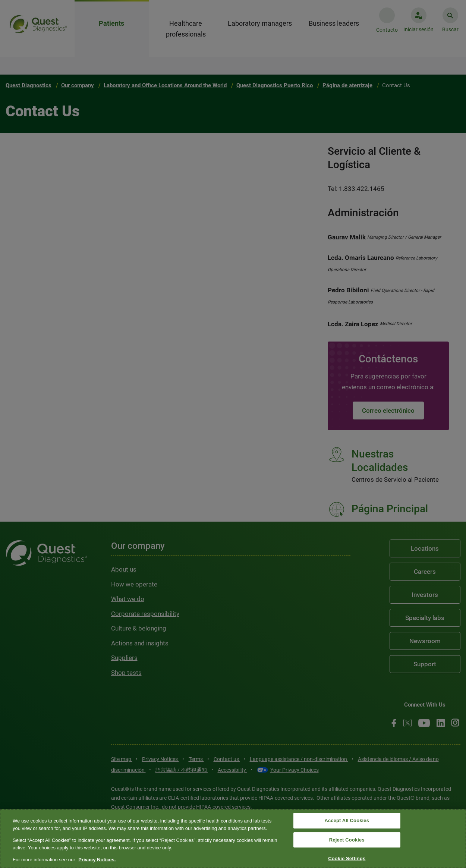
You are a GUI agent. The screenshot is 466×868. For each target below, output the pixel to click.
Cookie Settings (347, 859)
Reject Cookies (347, 840)
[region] (233, 839)
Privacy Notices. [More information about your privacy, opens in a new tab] (97, 860)
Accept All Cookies (347, 820)
